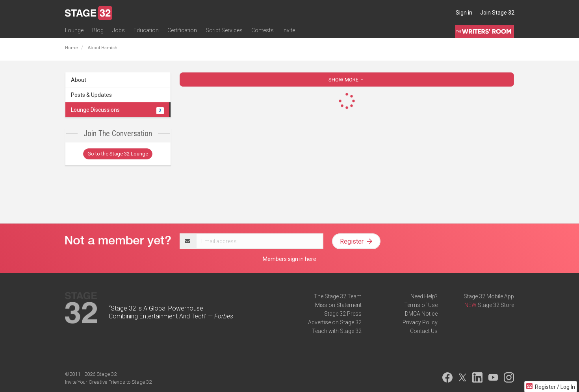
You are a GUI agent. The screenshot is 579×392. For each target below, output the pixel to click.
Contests (263, 30)
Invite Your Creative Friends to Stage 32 (108, 382)
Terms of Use (421, 305)
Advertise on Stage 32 (335, 322)
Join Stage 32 (497, 13)
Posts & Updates (91, 95)
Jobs (119, 30)
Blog (98, 30)
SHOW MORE (347, 80)
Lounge (74, 30)
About (79, 80)
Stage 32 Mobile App (489, 296)
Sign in (464, 13)
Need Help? (424, 296)
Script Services (224, 30)
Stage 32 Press (343, 314)
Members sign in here (289, 259)
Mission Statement (338, 305)
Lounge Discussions (117, 110)
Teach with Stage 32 (337, 331)
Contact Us (424, 331)
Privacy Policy (420, 322)
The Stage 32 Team (338, 296)
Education (146, 30)
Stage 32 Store (496, 305)
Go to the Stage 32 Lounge (118, 154)
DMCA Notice (421, 314)
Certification (182, 30)
